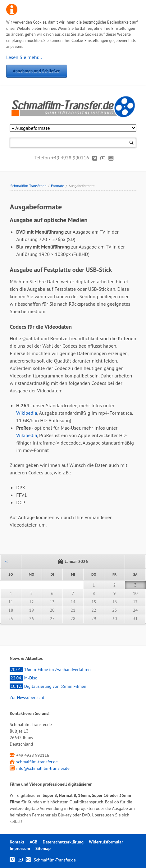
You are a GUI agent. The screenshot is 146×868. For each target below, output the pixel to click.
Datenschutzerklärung (63, 842)
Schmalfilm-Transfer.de (28, 186)
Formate (57, 186)
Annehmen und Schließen (37, 71)
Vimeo (95, 158)
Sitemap (43, 848)
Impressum (20, 848)
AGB (33, 842)
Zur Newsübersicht (27, 697)
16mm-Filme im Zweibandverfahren (50, 669)
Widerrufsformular (106, 842)
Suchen (132, 143)
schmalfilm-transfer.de (37, 762)
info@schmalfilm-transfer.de (43, 768)
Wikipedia (27, 413)
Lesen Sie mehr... (24, 57)
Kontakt (111, 158)
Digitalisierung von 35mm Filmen (48, 686)
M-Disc (23, 678)
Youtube (103, 158)
